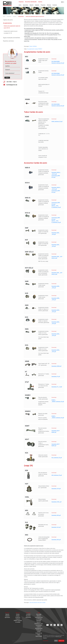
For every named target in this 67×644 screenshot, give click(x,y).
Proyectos (43, 5)
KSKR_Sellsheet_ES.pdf (57, 122)
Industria (37, 5)
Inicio (20, 5)
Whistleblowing (39, 628)
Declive (56, 641)
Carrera (40, 2)
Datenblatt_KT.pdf (56, 377)
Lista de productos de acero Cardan (37, 603)
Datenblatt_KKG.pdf (56, 540)
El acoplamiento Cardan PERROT (35, 49)
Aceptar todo (61, 641)
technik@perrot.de (12, 85)
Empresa (21, 2)
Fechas (18, 614)
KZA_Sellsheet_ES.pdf (57, 458)
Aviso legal (39, 614)
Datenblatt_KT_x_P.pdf (57, 387)
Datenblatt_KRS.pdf (56, 515)
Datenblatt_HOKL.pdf (56, 502)
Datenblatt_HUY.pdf (56, 489)
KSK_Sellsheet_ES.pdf (57, 475)
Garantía (39, 622)
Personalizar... (46, 641)
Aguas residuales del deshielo (12, 38)
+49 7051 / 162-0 (11, 82)
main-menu (9, 16)
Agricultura (25, 5)
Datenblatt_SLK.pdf (56, 527)
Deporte (32, 5)
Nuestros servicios (8, 41)
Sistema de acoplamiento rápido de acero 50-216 (35, 16)
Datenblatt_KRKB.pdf (56, 366)
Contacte (55, 5)
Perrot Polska (39, 636)
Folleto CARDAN (33, 46)
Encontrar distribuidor (31, 2)
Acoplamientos (21, 16)
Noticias (49, 5)
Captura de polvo (8, 20)
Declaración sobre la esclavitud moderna (39, 625)
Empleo (18, 616)
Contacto (28, 614)
